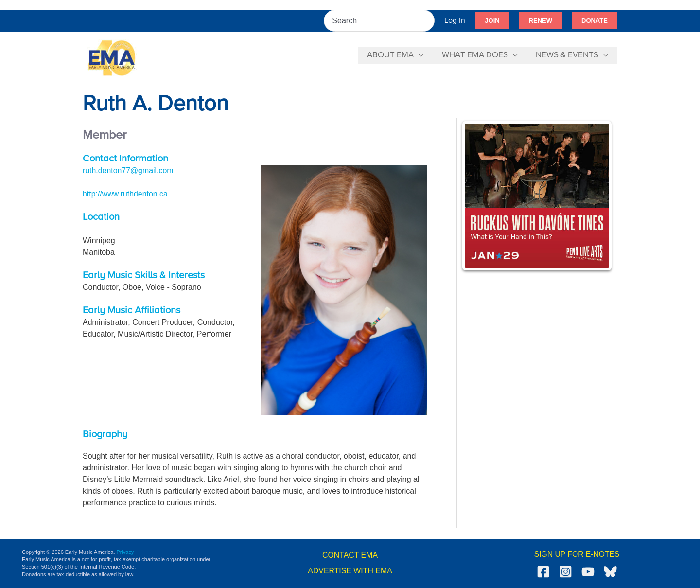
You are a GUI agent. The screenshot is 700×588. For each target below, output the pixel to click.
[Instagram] (566, 572)
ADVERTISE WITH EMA (350, 571)
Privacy (125, 552)
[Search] (428, 21)
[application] (423, 55)
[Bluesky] (610, 572)
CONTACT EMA (350, 555)
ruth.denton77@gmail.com (128, 170)
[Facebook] (543, 572)
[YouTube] (588, 572)
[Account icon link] (455, 21)
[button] (492, 21)
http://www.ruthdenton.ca (125, 194)
